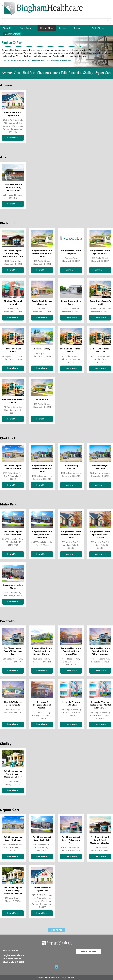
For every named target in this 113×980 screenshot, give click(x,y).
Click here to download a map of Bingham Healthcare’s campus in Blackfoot (36, 61)
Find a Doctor (27, 28)
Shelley (88, 73)
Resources (80, 28)
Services (64, 28)
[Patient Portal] (12, 34)
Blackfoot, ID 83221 (13, 962)
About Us (8, 28)
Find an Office (47, 28)
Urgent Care (103, 73)
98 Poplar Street (12, 959)
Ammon (7, 73)
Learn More (13, 138)
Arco (17, 73)
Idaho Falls (60, 73)
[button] (56, 967)
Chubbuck (44, 73)
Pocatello (75, 73)
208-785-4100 (10, 951)
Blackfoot (29, 73)
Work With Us (98, 28)
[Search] (108, 21)
